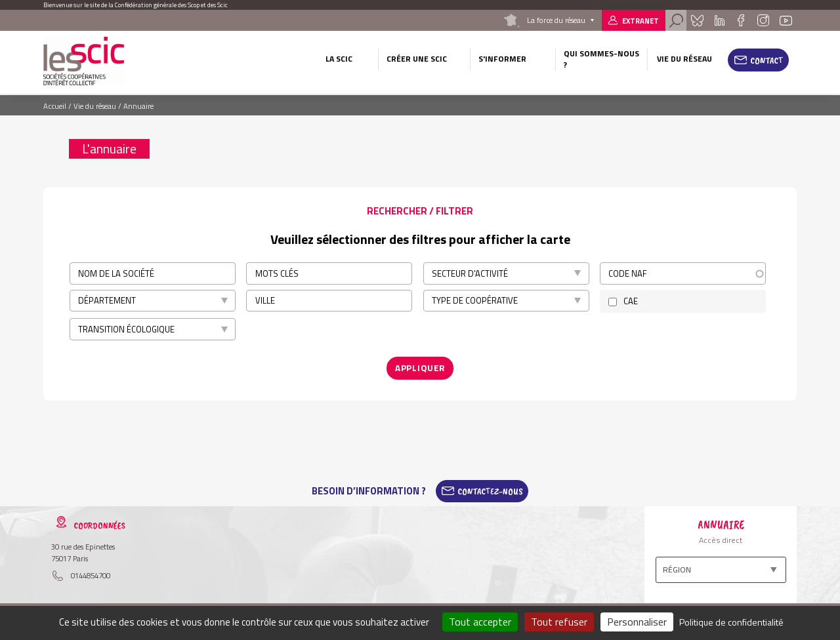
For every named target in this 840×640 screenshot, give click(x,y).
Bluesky (697, 20)
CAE (631, 301)
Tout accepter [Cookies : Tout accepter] (480, 622)
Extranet (640, 21)
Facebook (741, 20)
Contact (767, 60)
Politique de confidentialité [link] (731, 622)
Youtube (786, 20)
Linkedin (720, 20)
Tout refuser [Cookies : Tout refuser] (559, 622)
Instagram (763, 20)
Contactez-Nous (490, 490)
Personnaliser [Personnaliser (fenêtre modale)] (637, 622)
